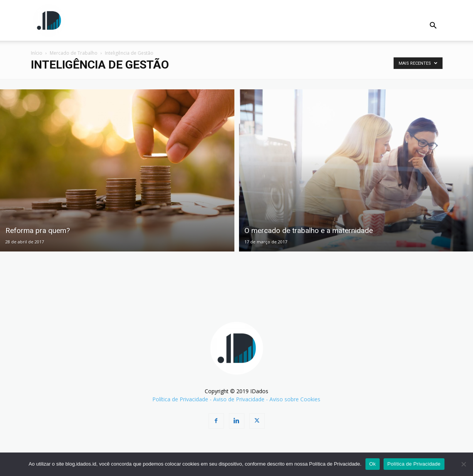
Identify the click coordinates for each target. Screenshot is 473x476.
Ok (373, 464)
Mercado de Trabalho (74, 53)
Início (37, 53)
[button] (433, 26)
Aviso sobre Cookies (295, 399)
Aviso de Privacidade (239, 399)
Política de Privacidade (180, 399)
